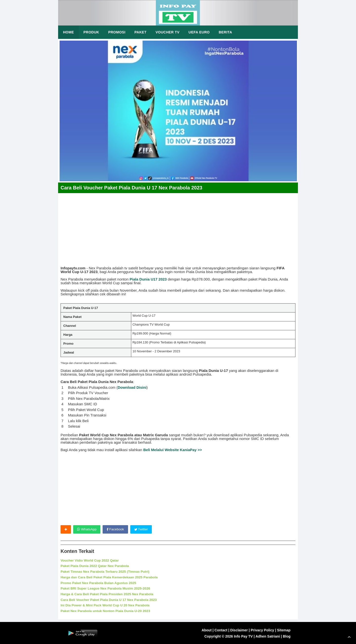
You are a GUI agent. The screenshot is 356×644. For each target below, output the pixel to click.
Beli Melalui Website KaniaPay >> (172, 450)
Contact (221, 630)
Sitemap (284, 630)
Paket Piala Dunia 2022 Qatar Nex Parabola (96, 566)
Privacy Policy (262, 630)
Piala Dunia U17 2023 (148, 279)
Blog (287, 636)
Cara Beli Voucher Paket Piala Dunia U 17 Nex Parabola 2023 (110, 599)
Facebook (116, 529)
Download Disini (132, 387)
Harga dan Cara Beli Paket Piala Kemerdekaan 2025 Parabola (111, 577)
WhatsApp (87, 529)
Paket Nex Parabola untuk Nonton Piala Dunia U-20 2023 (107, 610)
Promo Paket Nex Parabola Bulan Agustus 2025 (100, 583)
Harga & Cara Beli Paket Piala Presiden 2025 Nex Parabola (108, 594)
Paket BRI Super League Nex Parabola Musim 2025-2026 (107, 588)
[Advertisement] (178, 228)
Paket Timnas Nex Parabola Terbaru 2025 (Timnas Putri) (106, 571)
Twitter (142, 529)
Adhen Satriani (268, 636)
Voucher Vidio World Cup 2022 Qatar (91, 561)
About (206, 630)
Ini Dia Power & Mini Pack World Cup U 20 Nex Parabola (106, 605)
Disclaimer (239, 630)
